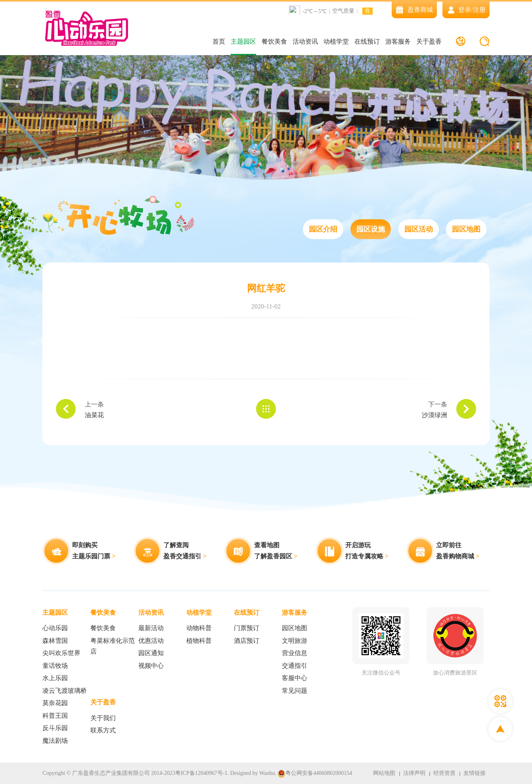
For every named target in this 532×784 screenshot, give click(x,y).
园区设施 (371, 229)
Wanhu (267, 773)
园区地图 (466, 229)
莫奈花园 (55, 703)
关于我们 (103, 718)
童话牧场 (55, 666)
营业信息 (295, 653)
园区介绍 (323, 229)
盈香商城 (414, 10)
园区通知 (151, 653)
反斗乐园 (55, 728)
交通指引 (295, 666)
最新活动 (151, 628)
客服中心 (295, 678)
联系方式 (103, 730)
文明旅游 (295, 641)
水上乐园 (55, 678)
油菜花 (94, 415)
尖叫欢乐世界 (61, 653)
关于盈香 (429, 41)
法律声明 (414, 773)
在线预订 (367, 41)
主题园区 (243, 41)
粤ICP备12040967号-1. (202, 773)
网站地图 (384, 773)
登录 (465, 10)
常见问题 (295, 691)
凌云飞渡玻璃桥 (65, 691)
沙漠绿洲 (434, 415)
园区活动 (419, 229)
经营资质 (444, 773)
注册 (479, 10)
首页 (219, 41)
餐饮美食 (274, 41)
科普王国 (55, 716)
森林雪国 (55, 641)
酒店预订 (247, 641)
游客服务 (398, 41)
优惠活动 (151, 641)
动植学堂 (336, 41)
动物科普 (199, 628)
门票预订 (247, 628)
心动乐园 (55, 628)
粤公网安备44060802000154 (315, 773)
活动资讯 (305, 41)
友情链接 (475, 773)
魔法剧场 (55, 741)
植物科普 (199, 641)
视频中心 (151, 666)
